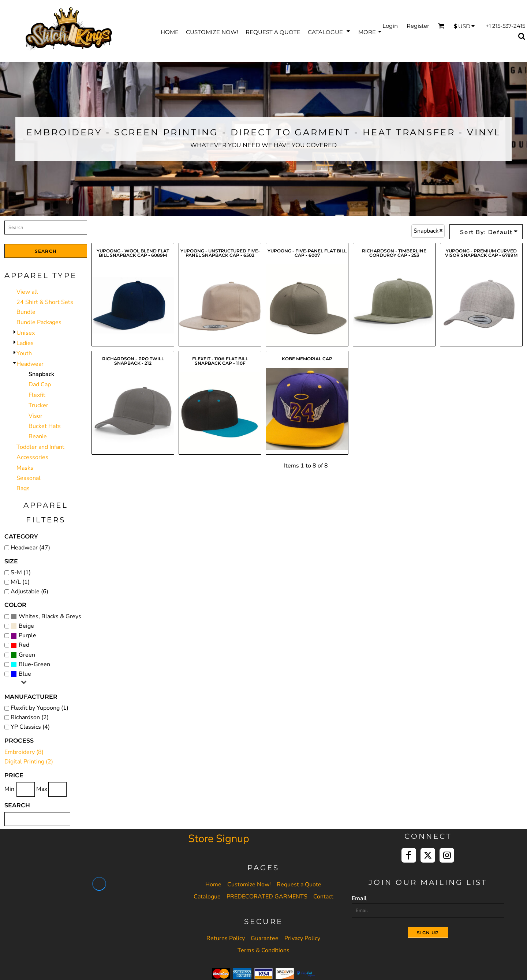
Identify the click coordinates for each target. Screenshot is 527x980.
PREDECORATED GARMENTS (267, 897)
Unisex (26, 333)
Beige (26, 626)
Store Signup (219, 839)
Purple (27, 635)
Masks (25, 468)
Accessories (32, 457)
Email (359, 898)
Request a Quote (299, 885)
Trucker (38, 405)
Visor (35, 416)
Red (24, 645)
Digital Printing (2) (29, 762)
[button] (329, 31)
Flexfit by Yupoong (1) (40, 708)
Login (390, 26)
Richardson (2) (30, 717)
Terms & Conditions (263, 950)
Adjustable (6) (29, 592)
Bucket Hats (45, 426)
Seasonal (29, 478)
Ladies (25, 343)
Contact (323, 897)
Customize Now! (249, 885)
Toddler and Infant (40, 447)
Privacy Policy (302, 938)
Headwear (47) (30, 548)
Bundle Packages (39, 322)
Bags (23, 488)
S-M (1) (21, 572)
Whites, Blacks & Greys (50, 616)
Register (418, 26)
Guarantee (265, 938)
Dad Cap (40, 384)
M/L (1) (20, 582)
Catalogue (207, 897)
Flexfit (37, 395)
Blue (25, 674)
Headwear (30, 364)
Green (27, 655)
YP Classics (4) (30, 727)
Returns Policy (226, 938)
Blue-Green (34, 664)
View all (27, 292)
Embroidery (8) (24, 752)
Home (213, 885)
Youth (24, 353)
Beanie (38, 436)
